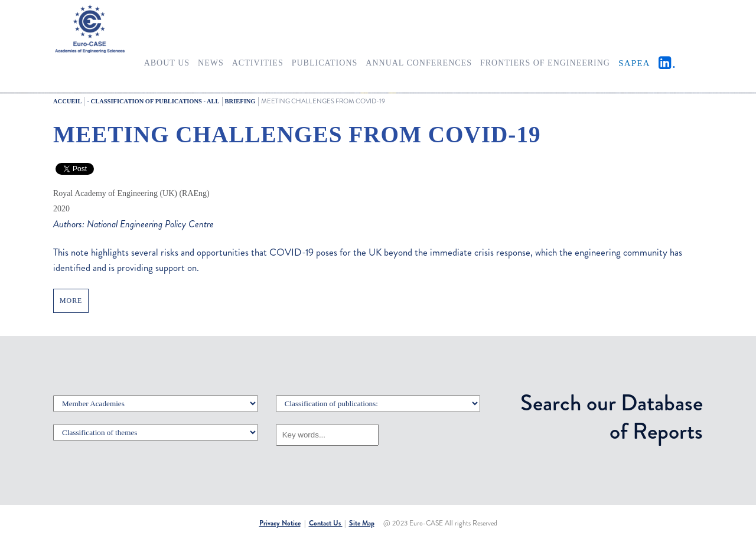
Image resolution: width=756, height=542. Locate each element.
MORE (71, 301)
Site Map (362, 523)
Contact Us (326, 523)
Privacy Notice (280, 523)
